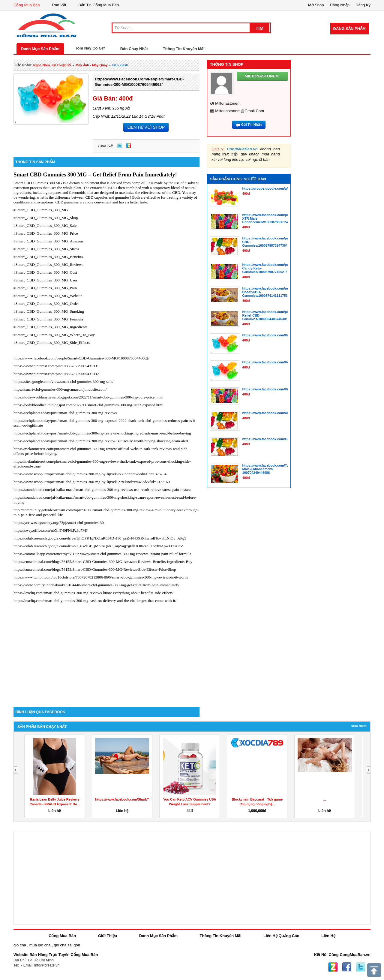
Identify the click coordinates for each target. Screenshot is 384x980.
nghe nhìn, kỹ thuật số (52, 65)
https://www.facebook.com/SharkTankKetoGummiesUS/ (139, 799)
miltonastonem (228, 103)
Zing (129, 146)
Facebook (347, 967)
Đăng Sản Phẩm (349, 29)
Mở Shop (316, 5)
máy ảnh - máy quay (92, 65)
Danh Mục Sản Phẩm (40, 49)
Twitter (120, 146)
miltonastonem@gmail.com (240, 111)
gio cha (20, 945)
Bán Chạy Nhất (134, 49)
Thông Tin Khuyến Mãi (184, 49)
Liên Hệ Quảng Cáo (281, 936)
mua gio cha (40, 945)
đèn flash (120, 65)
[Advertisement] (106, 656)
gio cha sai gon (67, 945)
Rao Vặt (59, 5)
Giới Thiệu (108, 936)
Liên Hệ (328, 936)
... (325, 799)
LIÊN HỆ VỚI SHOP (146, 127)
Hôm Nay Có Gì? (90, 48)
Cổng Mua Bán (27, 5)
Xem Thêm (359, 726)
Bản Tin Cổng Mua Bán (99, 5)
